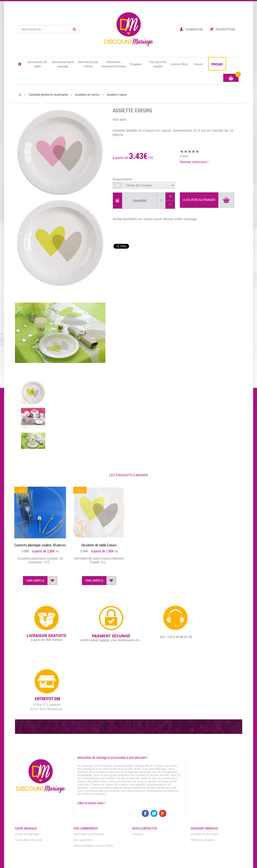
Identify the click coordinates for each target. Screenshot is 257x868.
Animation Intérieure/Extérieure (114, 64)
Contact (138, 834)
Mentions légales (203, 840)
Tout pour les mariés (158, 64)
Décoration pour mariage (63, 64)
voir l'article (35, 580)
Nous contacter (145, 828)
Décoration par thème (88, 64)
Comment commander (89, 834)
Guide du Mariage (27, 834)
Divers (199, 64)
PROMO (217, 64)
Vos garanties (83, 840)
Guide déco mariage (29, 840)
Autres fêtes (180, 64)
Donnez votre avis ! (194, 162)
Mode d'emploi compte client (93, 846)
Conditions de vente (205, 834)
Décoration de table (37, 64)
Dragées (136, 64)
